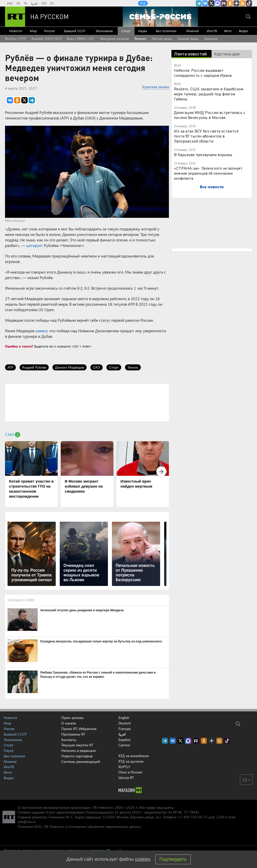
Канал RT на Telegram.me (199, 3)
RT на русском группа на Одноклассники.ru (230, 3)
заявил (41, 331)
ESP (44, 3)
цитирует (35, 245)
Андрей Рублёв (34, 367)
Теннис (140, 39)
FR (25, 3)
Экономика (104, 31)
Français (125, 729)
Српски (124, 745)
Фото (228, 31)
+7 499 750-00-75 (193, 817)
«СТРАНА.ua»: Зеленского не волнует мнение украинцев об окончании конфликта (208, 173)
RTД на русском (131, 761)
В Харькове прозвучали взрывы (203, 154)
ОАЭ (97, 367)
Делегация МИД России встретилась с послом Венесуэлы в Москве (210, 115)
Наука (142, 31)
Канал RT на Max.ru (218, 3)
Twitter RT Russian (211, 3)
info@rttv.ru (27, 822)
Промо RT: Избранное (79, 729)
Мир (33, 31)
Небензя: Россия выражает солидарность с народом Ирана (203, 73)
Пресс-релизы (72, 718)
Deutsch (125, 723)
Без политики (166, 31)
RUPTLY (124, 767)
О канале (69, 723)
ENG (10, 3)
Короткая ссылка (156, 87)
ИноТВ (212, 31)
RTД (143, 3)
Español (124, 740)
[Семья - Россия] (160, 17)
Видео (244, 31)
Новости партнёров (77, 756)
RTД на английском (134, 756)
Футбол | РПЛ (16, 39)
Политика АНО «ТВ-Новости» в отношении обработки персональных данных (79, 826)
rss (243, 3)
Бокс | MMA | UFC (81, 39)
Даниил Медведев (70, 367)
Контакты (69, 740)
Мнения (192, 31)
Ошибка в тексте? (19, 346)
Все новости (212, 187)
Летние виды (162, 39)
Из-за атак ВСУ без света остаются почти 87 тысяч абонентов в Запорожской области (206, 136)
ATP (10, 367)
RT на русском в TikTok (249, 3)
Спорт (126, 31)
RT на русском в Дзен (236, 3)
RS (52, 3)
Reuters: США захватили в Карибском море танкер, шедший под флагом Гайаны (209, 94)
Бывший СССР (75, 31)
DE (18, 3)
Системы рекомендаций (81, 761)
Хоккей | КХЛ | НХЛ (47, 39)
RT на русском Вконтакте (205, 3)
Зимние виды (188, 39)
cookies (143, 859)
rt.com (50, 812)
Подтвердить (173, 859)
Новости (16, 31)
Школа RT (126, 778)
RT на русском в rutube (224, 3)
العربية (34, 3)
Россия (49, 31)
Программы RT (73, 734)
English (124, 718)
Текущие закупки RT (77, 745)
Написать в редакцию (79, 750)
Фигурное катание (115, 39)
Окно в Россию (130, 772)
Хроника (211, 39)
